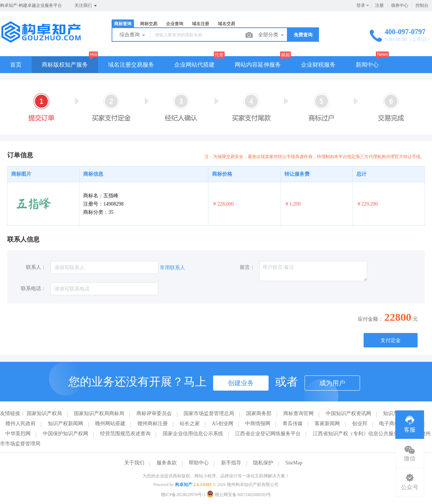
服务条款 (167, 463)
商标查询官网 (298, 413)
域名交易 (226, 24)
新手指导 (231, 463)
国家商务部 (259, 413)
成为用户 (332, 383)
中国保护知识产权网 (66, 434)
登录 (361, 5)
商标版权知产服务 (65, 65)
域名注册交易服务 (131, 65)
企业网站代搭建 (194, 65)
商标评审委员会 (154, 413)
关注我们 (86, 6)
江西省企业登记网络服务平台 (268, 434)
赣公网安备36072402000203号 (239, 495)
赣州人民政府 (21, 424)
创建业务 (241, 383)
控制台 (422, 5)
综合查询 (133, 35)
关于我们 (134, 463)
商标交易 (149, 24)
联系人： (36, 267)
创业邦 (360, 424)
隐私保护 (263, 463)
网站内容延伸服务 (258, 65)
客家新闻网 (327, 424)
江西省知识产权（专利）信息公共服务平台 (361, 434)
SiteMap (294, 463)
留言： (247, 267)
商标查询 (123, 24)
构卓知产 (184, 485)
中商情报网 (258, 424)
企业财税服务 (318, 65)
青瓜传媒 (293, 424)
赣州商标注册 (153, 424)
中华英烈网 (18, 434)
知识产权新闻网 (66, 424)
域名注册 (201, 24)
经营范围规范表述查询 (125, 434)
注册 (379, 5)
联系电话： (33, 289)
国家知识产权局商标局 (99, 413)
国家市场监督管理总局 (209, 413)
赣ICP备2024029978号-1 (183, 495)
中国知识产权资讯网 (348, 413)
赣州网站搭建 (110, 424)
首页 (16, 65)
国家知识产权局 (44, 413)
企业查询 (175, 24)
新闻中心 (367, 65)
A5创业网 (223, 424)
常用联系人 (172, 268)
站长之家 (190, 424)
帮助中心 (199, 463)
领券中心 (400, 5)
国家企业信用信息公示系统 (193, 434)
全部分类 (271, 35)
